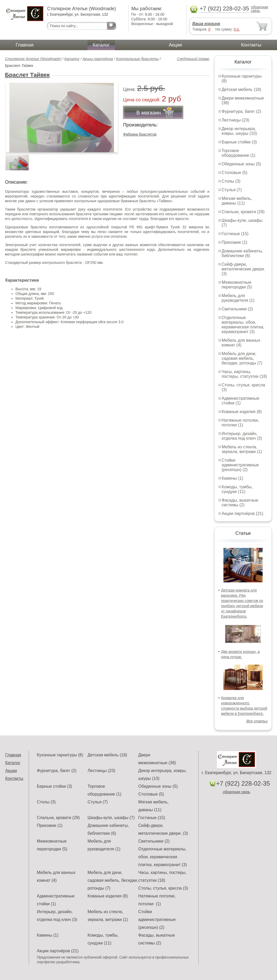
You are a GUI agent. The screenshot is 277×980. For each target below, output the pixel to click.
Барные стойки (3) (239, 142)
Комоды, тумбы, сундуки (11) (237, 489)
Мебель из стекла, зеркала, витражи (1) (242, 449)
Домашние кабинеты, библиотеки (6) (242, 253)
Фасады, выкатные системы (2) (240, 503)
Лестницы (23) (235, 120)
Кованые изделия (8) (242, 412)
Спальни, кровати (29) (243, 212)
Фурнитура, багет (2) (241, 111)
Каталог (101, 45)
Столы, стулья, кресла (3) (163, 888)
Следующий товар (193, 59)
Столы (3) (231, 181)
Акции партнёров (98, 59)
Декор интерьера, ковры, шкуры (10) (239, 131)
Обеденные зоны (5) (241, 164)
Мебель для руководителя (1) (238, 298)
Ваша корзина (206, 24)
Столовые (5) (235, 173)
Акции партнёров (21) (243, 514)
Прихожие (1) (234, 242)
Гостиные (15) (235, 234)
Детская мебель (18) (241, 89)
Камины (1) (232, 478)
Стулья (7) (232, 190)
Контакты (251, 45)
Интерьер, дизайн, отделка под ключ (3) (242, 436)
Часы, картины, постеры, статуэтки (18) (244, 374)
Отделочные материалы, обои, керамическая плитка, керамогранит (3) (243, 325)
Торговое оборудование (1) (238, 153)
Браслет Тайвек (27, 75)
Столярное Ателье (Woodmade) (33, 59)
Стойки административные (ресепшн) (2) (240, 465)
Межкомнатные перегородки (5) (237, 285)
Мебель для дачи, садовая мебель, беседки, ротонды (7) (242, 358)
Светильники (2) (237, 309)
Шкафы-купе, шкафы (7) (111, 818)
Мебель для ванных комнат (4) (241, 343)
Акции (175, 45)
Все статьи (257, 721)
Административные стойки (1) (241, 401)
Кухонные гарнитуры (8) (60, 755)
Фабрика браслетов (140, 134)
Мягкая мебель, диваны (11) (237, 201)
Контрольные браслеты (137, 59)
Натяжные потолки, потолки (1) (240, 423)
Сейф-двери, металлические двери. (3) (243, 269)
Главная (25, 45)
